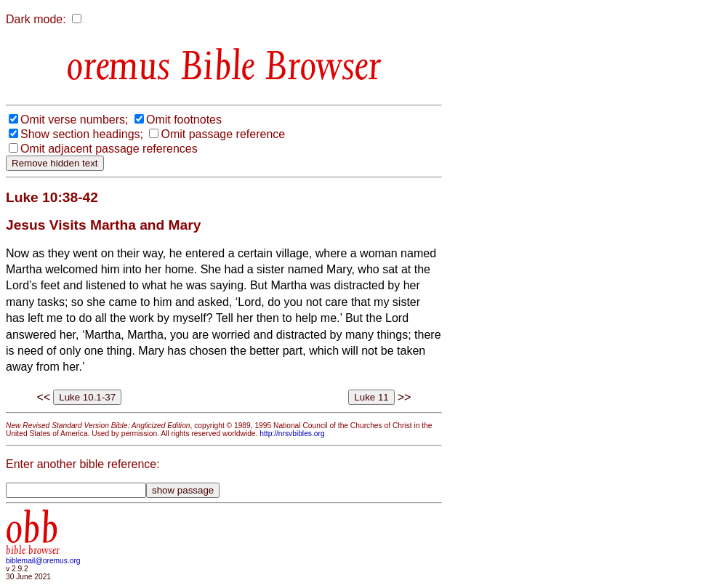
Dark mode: (36, 19)
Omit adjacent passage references (109, 149)
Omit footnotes (184, 120)
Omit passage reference (223, 134)
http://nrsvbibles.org (292, 434)
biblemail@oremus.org (43, 561)
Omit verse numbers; (74, 120)
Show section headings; (82, 134)
